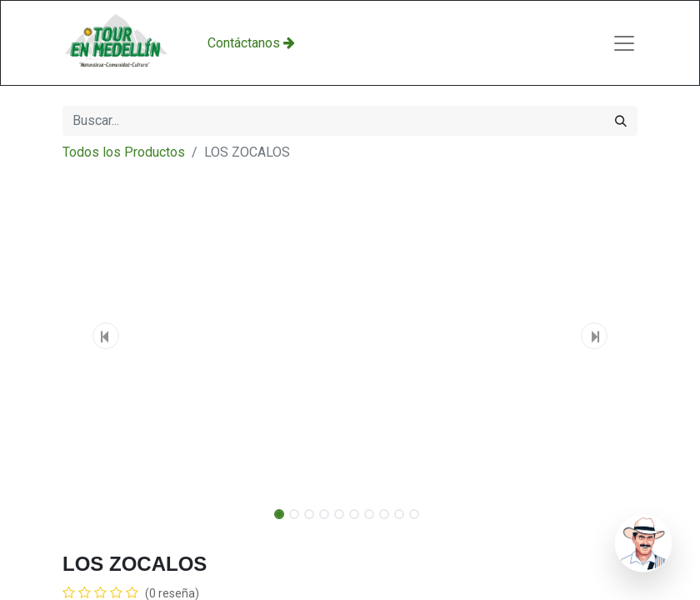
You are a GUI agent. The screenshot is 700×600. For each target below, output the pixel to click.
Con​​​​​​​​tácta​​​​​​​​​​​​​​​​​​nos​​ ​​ (251, 43)
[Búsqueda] (621, 121)
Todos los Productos (124, 152)
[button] (106, 336)
